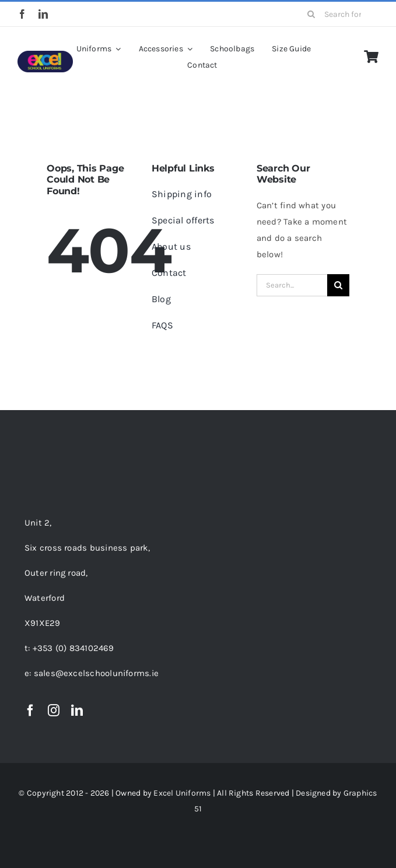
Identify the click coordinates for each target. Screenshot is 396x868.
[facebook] (22, 14)
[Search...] (292, 285)
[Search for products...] (339, 14)
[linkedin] (43, 14)
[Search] (311, 14)
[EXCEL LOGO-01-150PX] (45, 55)
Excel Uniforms (182, 793)
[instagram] (54, 710)
